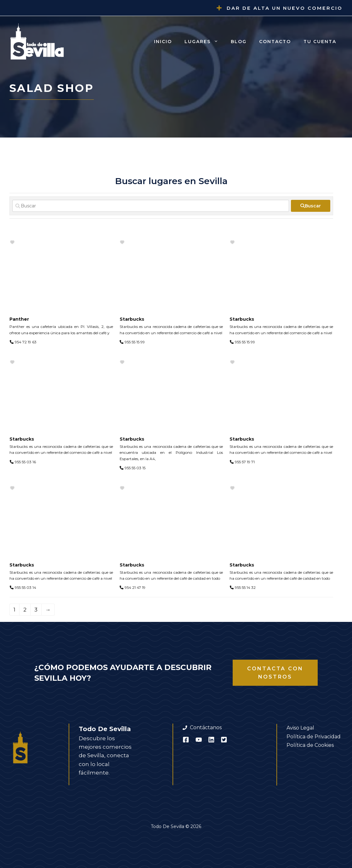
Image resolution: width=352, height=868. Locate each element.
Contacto (275, 42)
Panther (19, 319)
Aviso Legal (300, 728)
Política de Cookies (310, 745)
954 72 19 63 (26, 342)
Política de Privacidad (314, 737)
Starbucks (132, 319)
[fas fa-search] (311, 206)
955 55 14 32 (245, 587)
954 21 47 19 (135, 587)
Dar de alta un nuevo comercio (285, 8)
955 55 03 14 (26, 587)
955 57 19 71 (245, 462)
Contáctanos (206, 727)
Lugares (204, 42)
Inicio (163, 42)
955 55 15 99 (135, 342)
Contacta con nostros (275, 673)
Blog (239, 42)
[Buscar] (151, 206)
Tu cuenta (320, 42)
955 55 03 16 (25, 462)
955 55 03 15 (135, 468)
